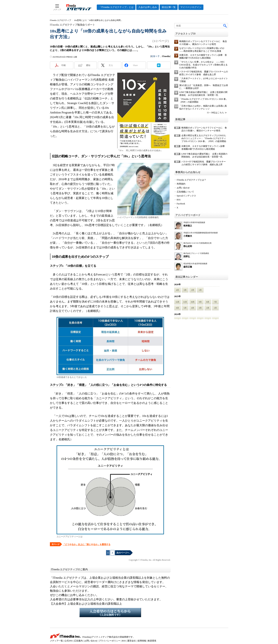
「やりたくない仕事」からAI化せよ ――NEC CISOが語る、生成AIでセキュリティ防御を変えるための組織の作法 (203, 65)
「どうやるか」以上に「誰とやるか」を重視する (87, 544)
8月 (208, 302)
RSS (179, 200)
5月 (185, 308)
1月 (200, 290)
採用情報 (142, 641)
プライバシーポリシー (110, 641)
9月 (200, 302)
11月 (185, 302)
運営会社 (132, 641)
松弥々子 (155, 56)
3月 (185, 290)
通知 (88, 65)
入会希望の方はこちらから (110, 612)
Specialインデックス (186, 196)
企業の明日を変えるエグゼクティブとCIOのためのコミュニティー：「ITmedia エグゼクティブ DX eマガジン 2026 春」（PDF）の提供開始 (204, 138)
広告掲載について (185, 192)
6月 (178, 308)
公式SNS (68, 641)
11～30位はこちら (215, 113)
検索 (225, 26)
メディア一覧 (56, 641)
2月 (193, 290)
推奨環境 (152, 641)
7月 (215, 302)
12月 (177, 302)
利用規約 (181, 184)
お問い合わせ (183, 188)
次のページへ (123, 553)
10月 (193, 302)
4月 (178, 290)
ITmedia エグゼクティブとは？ (192, 180)
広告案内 (78, 641)
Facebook (181, 204)
